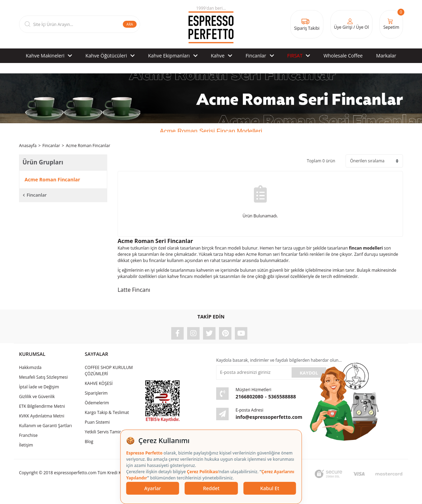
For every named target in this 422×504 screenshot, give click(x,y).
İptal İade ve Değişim (39, 387)
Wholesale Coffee (343, 56)
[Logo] (211, 24)
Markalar (386, 56)
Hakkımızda (30, 367)
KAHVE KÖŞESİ (99, 383)
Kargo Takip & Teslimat (107, 412)
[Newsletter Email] (253, 372)
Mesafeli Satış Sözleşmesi (43, 377)
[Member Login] (352, 24)
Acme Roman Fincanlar (88, 146)
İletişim (26, 445)
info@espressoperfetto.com (269, 417)
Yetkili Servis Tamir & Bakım (111, 432)
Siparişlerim (96, 393)
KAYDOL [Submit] (309, 373)
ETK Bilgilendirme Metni (42, 406)
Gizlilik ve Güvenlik (37, 397)
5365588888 (282, 397)
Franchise (28, 435)
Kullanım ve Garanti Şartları (45, 426)
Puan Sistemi (97, 422)
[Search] (80, 24)
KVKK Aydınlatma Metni (42, 416)
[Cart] (391, 24)
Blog (89, 442)
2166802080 (249, 397)
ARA (130, 24)
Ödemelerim (97, 403)
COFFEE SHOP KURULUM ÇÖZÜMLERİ (109, 371)
